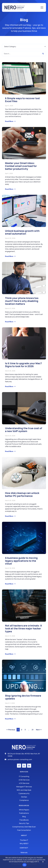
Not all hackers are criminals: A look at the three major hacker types (23, 628)
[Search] (43, 54)
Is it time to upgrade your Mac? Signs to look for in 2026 (23, 365)
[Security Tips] (24, 823)
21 (33, 729)
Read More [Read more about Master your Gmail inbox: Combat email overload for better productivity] (9, 189)
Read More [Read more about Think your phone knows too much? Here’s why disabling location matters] (9, 322)
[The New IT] (24, 840)
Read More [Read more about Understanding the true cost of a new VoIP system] (9, 451)
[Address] (24, 755)
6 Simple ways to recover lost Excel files (22, 100)
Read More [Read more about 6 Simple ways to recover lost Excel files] (9, 121)
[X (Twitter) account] (24, 766)
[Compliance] (24, 800)
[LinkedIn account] (29, 766)
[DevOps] (24, 797)
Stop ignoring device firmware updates (23, 697)
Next (39, 730)
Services (24, 772)
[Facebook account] (19, 766)
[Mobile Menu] (42, 8)
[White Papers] (24, 810)
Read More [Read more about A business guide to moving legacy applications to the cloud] (9, 584)
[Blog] (24, 817)
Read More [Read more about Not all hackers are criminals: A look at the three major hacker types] (9, 654)
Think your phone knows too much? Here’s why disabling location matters (22, 301)
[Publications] (24, 813)
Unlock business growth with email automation (22, 232)
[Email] (24, 759)
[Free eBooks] (24, 820)
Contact (24, 848)
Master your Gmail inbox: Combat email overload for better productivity (21, 166)
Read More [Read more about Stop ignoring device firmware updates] (9, 719)
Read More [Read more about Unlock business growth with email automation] (9, 256)
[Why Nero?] (24, 844)
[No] (43, 862)
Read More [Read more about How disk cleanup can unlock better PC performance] (9, 516)
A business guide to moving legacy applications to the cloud (21, 561)
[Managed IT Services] (24, 787)
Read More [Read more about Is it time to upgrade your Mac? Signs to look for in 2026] (9, 386)
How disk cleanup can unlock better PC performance (22, 494)
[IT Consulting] (24, 776)
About (24, 835)
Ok (25, 865)
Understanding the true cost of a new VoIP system (24, 430)
